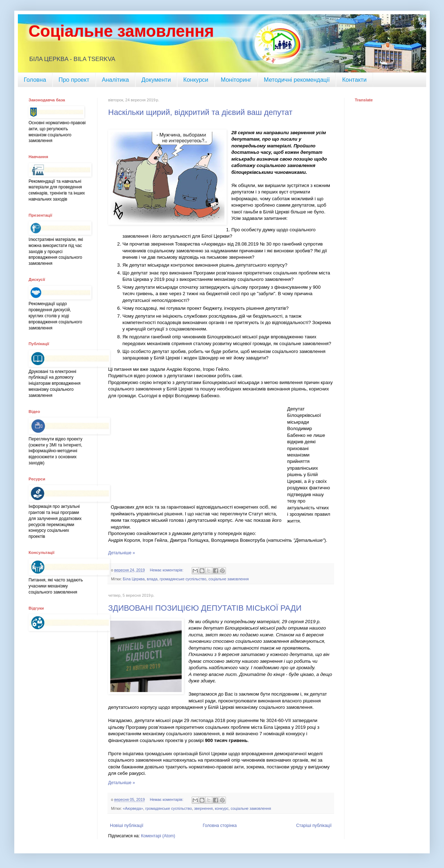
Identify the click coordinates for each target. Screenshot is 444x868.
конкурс (222, 808)
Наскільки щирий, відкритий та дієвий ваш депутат (200, 112)
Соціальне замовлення (121, 31)
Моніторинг (236, 80)
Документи (156, 80)
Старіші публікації (314, 826)
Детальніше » (122, 553)
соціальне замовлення (229, 579)
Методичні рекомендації (297, 80)
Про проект (74, 80)
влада (152, 579)
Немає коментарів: (167, 570)
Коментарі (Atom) (158, 836)
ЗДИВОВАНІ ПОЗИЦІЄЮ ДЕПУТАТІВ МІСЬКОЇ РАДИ (205, 608)
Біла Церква (134, 579)
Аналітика (115, 80)
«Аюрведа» (133, 808)
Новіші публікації (127, 826)
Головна (35, 80)
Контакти (355, 80)
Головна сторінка (220, 826)
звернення (203, 808)
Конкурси (196, 80)
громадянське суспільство (183, 579)
